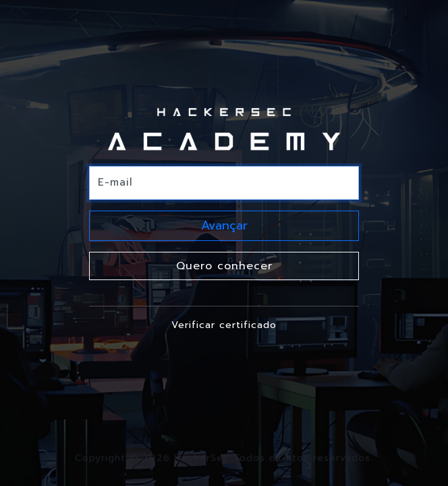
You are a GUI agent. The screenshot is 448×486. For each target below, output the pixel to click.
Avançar (224, 225)
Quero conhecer (224, 266)
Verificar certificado (224, 325)
